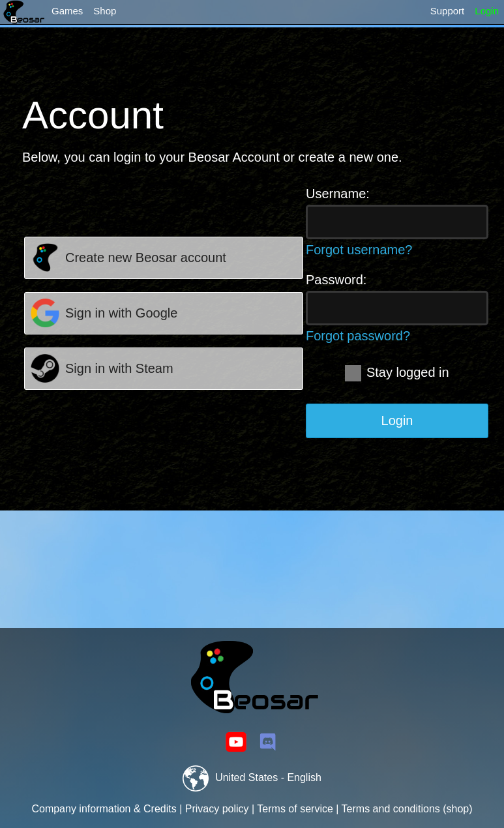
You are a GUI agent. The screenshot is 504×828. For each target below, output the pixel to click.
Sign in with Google (121, 313)
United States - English (252, 777)
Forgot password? (358, 336)
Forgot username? (359, 250)
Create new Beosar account (146, 258)
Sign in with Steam (119, 368)
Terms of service (295, 809)
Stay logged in (397, 373)
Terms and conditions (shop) (407, 809)
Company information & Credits (104, 809)
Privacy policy (217, 809)
